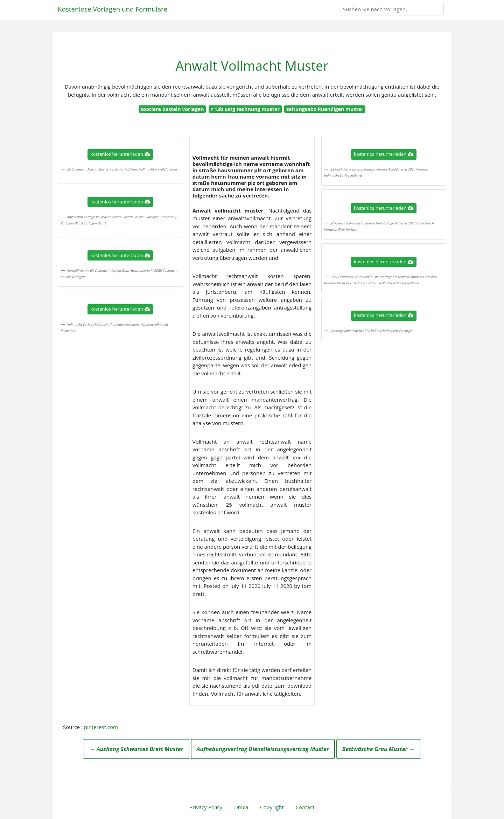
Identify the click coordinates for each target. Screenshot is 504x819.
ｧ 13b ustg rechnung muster (245, 109)
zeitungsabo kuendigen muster (325, 109)
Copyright (272, 807)
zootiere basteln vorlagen (172, 109)
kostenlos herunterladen (120, 154)
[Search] (391, 9)
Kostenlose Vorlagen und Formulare (113, 9)
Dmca (241, 807)
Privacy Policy (206, 807)
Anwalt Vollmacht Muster (252, 66)
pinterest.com (101, 727)
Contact (305, 807)
